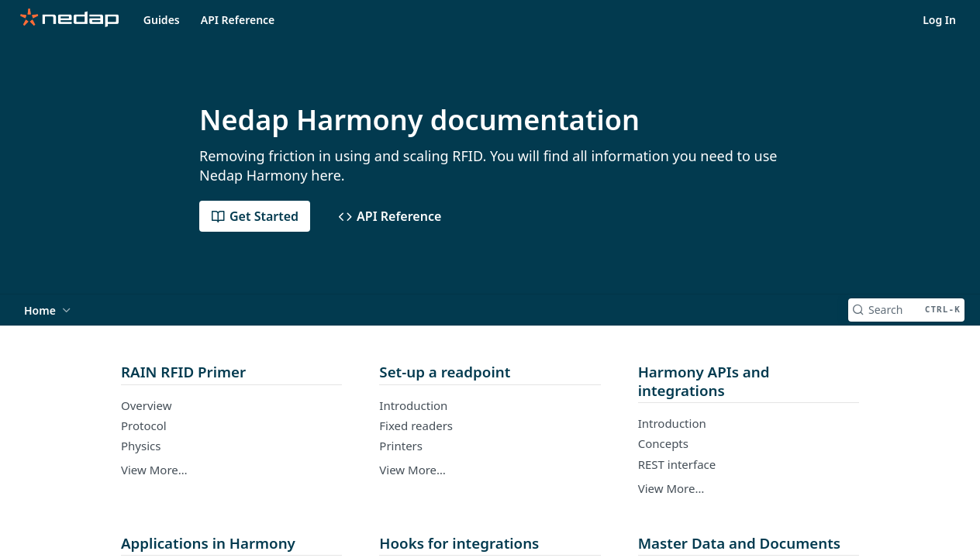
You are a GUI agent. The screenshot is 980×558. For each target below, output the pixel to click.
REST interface (677, 464)
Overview (146, 405)
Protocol (144, 425)
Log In (939, 20)
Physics (141, 446)
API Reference (238, 20)
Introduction (413, 405)
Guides (162, 20)
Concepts (663, 443)
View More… (154, 470)
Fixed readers (416, 425)
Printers (401, 446)
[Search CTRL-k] (906, 310)
